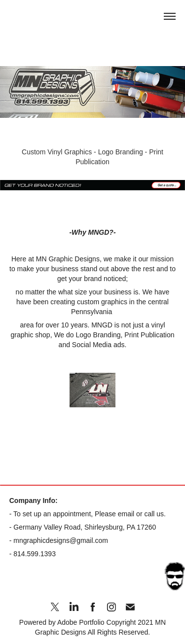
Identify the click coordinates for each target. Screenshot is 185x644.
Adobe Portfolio (81, 622)
